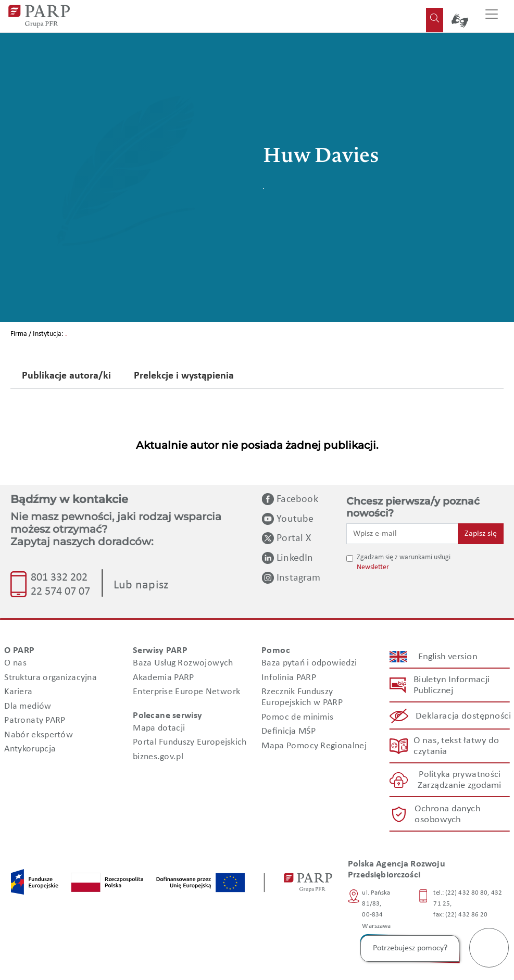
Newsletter (373, 567)
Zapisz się (481, 534)
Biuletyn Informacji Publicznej (452, 685)
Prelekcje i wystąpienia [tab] (184, 376)
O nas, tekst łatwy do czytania (456, 746)
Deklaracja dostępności (464, 716)
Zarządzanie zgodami (460, 786)
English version (448, 656)
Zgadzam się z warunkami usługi (404, 557)
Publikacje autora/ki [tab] (66, 376)
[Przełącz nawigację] (492, 16)
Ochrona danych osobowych (447, 814)
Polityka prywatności (460, 775)
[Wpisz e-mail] (402, 534)
